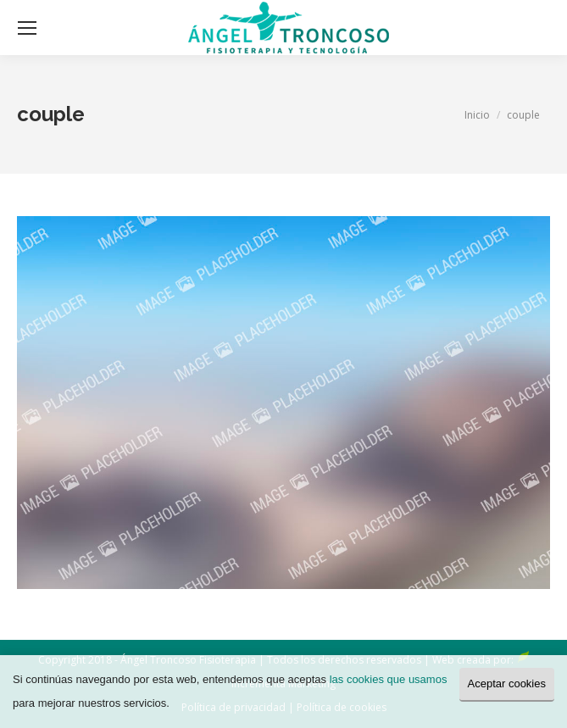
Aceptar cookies (507, 684)
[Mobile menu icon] (27, 28)
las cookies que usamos (389, 679)
